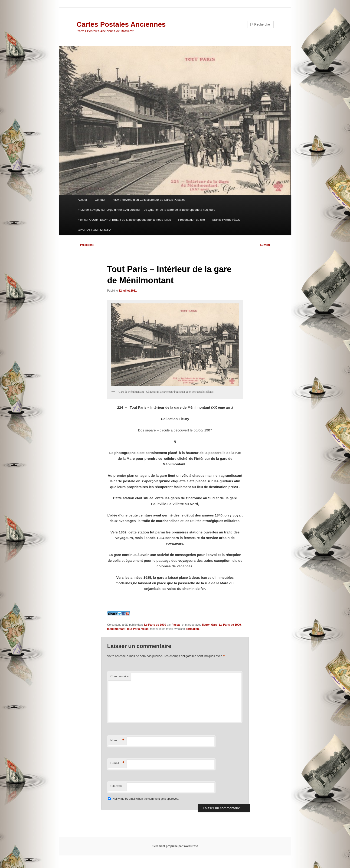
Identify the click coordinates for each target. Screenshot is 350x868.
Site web (116, 786)
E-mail (117, 763)
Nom (117, 741)
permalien (192, 629)
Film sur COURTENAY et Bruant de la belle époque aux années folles (124, 220)
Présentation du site (191, 220)
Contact (100, 200)
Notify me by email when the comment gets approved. (143, 799)
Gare (214, 625)
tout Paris (133, 629)
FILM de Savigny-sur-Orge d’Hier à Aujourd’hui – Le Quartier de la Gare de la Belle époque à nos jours (147, 210)
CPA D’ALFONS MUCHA (95, 230)
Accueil (83, 200)
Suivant (267, 245)
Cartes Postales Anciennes (121, 24)
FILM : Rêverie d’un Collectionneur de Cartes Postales (149, 200)
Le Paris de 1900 (155, 625)
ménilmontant (116, 629)
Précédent (85, 245)
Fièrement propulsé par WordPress (175, 846)
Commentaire (119, 676)
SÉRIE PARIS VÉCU (226, 220)
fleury (206, 625)
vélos (145, 629)
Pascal (176, 625)
